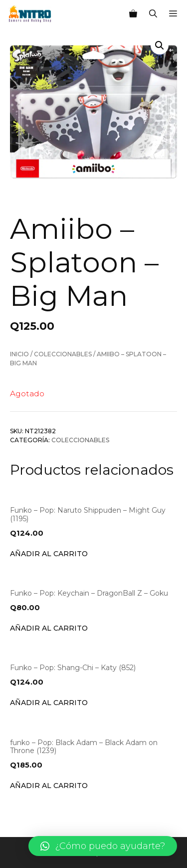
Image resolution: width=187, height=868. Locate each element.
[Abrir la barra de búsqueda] (153, 14)
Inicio (19, 354)
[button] (103, 846)
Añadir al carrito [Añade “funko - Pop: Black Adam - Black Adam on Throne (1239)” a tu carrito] (49, 786)
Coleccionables (63, 354)
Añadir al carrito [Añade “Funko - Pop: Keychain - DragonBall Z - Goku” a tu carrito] (49, 628)
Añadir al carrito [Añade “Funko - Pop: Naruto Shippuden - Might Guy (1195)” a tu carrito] (49, 554)
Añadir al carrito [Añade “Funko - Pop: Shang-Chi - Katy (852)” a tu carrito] (49, 703)
